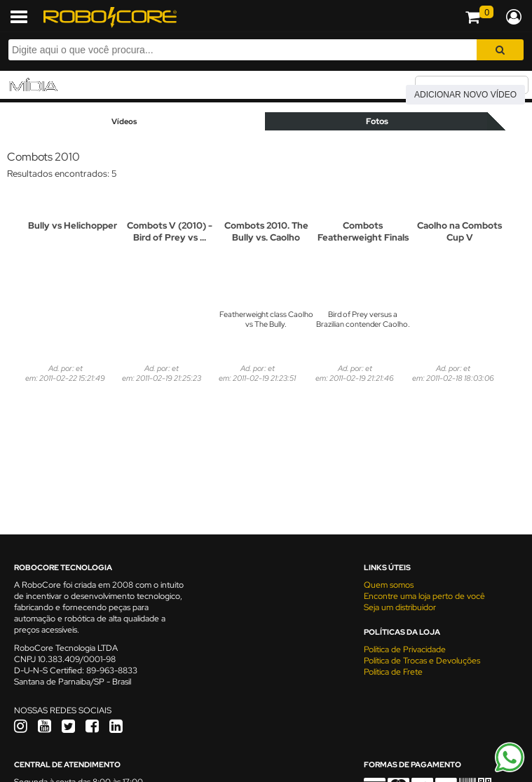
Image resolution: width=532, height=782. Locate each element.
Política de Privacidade (405, 649)
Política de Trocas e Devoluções (422, 661)
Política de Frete (393, 672)
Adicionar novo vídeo (465, 95)
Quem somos (389, 585)
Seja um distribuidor (400, 607)
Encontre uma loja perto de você (424, 596)
